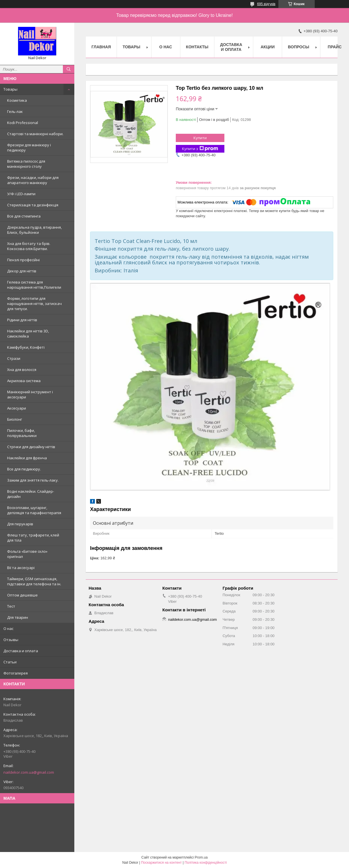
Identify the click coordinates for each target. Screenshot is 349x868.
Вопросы (299, 47)
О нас (8, 628)
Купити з (200, 149)
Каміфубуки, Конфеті (26, 347)
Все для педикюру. (24, 469)
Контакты (197, 47)
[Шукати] (69, 69)
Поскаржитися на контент (161, 863)
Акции (268, 47)
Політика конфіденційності (206, 863)
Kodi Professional (23, 123)
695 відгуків (266, 4)
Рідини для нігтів (22, 320)
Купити (200, 138)
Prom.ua (201, 857)
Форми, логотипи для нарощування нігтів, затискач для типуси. (34, 304)
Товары (10, 89)
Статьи (10, 662)
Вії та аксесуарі (21, 568)
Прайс (335, 47)
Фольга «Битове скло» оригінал (27, 554)
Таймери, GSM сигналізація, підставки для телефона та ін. (34, 581)
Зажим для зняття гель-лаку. (33, 480)
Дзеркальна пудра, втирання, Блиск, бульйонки (34, 230)
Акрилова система (24, 381)
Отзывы (11, 640)
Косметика (17, 100)
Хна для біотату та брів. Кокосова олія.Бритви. (29, 246)
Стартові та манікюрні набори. (35, 134)
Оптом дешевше (22, 595)
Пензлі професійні (23, 260)
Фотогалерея (16, 673)
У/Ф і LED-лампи (21, 194)
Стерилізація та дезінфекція (33, 205)
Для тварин (18, 617)
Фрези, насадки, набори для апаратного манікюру (33, 180)
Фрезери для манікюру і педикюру (29, 147)
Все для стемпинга (24, 216)
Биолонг (15, 419)
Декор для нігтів (22, 271)
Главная (101, 47)
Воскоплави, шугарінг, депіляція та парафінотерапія (34, 510)
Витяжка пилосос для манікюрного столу (26, 164)
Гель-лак (15, 111)
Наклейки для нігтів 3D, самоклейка (28, 334)
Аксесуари (17, 408)
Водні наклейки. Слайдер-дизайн (31, 494)
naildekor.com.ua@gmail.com (29, 772)
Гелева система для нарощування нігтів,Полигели (34, 285)
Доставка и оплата (21, 651)
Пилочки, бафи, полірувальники (22, 433)
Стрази (14, 358)
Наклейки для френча (27, 458)
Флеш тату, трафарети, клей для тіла (33, 538)
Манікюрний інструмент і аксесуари (30, 394)
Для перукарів (20, 524)
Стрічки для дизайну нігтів (31, 447)
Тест (11, 606)
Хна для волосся (22, 370)
